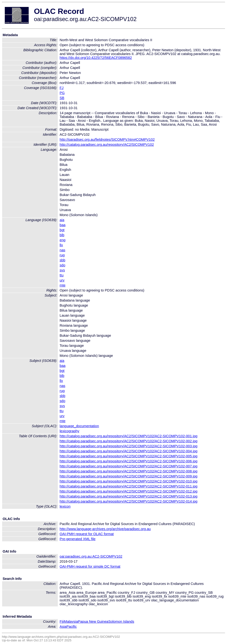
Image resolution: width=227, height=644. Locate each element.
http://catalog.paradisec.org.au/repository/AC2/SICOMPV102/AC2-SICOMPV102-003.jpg (129, 446)
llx (61, 245)
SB (62, 98)
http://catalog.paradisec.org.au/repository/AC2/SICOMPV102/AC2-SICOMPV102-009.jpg (129, 476)
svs (62, 270)
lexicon (65, 506)
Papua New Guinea (93, 622)
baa (63, 225)
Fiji (62, 622)
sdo (63, 265)
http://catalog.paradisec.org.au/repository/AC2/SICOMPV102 (107, 145)
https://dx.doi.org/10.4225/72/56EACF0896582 (96, 58)
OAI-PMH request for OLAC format (87, 534)
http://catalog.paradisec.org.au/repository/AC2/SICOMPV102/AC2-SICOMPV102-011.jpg (129, 486)
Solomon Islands (121, 622)
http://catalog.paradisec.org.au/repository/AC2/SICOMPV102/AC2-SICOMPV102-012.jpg (129, 491)
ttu (62, 275)
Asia (63, 627)
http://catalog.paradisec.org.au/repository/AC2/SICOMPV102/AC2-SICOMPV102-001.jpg (129, 436)
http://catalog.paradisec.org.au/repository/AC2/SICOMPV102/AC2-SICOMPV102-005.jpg (129, 456)
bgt (62, 230)
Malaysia (71, 622)
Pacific (72, 627)
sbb (63, 260)
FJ (62, 88)
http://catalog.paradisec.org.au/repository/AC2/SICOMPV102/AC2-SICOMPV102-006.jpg (129, 461)
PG (62, 93)
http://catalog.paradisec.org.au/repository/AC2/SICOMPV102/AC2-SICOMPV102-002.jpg (129, 441)
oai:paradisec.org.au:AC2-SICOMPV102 (91, 556)
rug (62, 255)
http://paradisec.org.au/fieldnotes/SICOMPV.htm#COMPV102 (107, 140)
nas (63, 250)
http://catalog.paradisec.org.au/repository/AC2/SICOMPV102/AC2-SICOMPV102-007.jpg (129, 466)
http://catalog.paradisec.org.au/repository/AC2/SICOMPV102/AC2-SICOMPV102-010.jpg (129, 481)
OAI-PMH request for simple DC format (90, 566)
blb (62, 235)
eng (63, 240)
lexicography (70, 431)
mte (63, 285)
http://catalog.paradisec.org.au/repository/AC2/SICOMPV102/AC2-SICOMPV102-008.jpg (129, 471)
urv (62, 280)
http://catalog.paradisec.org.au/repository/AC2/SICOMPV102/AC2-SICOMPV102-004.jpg (129, 451)
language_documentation (79, 426)
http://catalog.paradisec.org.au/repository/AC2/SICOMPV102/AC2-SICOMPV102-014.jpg (129, 501)
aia (62, 220)
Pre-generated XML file (78, 539)
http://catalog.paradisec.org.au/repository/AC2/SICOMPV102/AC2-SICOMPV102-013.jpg (129, 496)
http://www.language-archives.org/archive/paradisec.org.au (105, 529)
